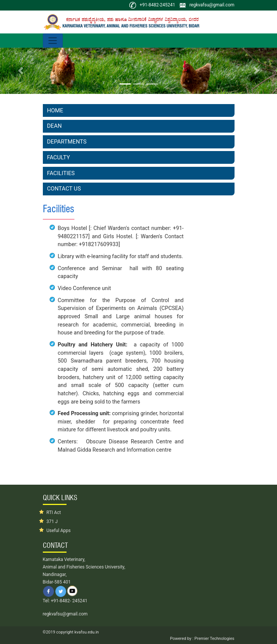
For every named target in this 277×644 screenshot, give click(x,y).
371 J (52, 522)
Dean (54, 126)
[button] (21, 71)
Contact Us (64, 189)
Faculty (58, 157)
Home (55, 110)
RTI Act (54, 512)
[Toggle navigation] (53, 41)
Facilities (61, 173)
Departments (67, 142)
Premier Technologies (214, 639)
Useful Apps (59, 531)
